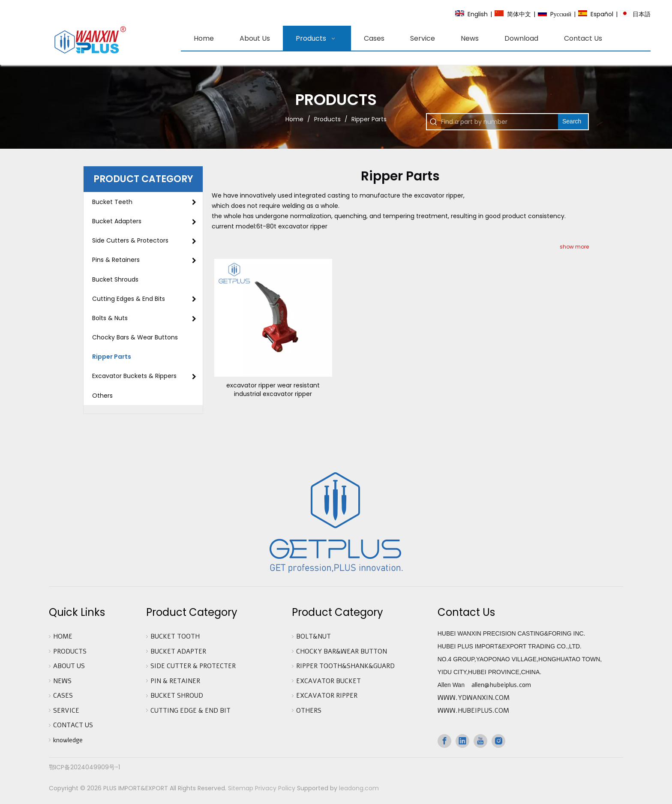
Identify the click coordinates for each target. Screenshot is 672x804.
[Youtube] (480, 741)
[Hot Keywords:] (573, 122)
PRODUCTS (70, 651)
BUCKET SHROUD (177, 696)
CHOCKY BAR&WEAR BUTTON (342, 651)
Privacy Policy (275, 788)
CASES (63, 696)
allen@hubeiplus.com (501, 685)
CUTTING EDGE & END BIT (190, 711)
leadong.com (359, 788)
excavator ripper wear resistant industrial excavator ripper (273, 390)
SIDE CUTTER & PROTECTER (193, 666)
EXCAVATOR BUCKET (328, 681)
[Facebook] (444, 741)
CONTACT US (73, 725)
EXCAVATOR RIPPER (327, 696)
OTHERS (309, 711)
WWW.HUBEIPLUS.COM (473, 711)
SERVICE (66, 711)
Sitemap (241, 788)
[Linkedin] (462, 741)
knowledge (68, 740)
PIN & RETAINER (175, 681)
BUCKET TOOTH (175, 636)
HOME (63, 636)
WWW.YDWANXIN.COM (474, 698)
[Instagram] (498, 741)
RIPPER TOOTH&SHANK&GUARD (345, 666)
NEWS (62, 681)
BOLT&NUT (313, 636)
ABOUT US (69, 666)
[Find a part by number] (499, 122)
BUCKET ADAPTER (178, 651)
